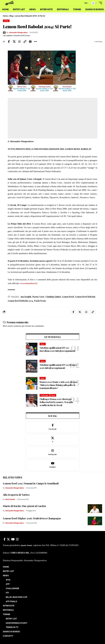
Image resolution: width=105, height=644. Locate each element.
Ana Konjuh (26, 297)
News (43, 344)
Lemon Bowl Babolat (85, 297)
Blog (11, 16)
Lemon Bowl (68, 297)
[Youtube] (53, 465)
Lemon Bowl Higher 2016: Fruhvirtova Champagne (32, 518)
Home (5, 16)
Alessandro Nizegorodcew (18, 32)
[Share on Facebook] (9, 42)
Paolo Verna (40, 301)
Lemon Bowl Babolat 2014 (20, 301)
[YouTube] (13, 539)
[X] (53, 440)
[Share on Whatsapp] (19, 42)
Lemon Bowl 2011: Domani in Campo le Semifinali (31, 483)
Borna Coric (38, 297)
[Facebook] (53, 427)
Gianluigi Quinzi (53, 297)
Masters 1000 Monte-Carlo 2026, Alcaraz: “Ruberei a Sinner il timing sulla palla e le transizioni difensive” (59, 385)
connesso (17, 326)
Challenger (45, 395)
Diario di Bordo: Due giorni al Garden (24, 506)
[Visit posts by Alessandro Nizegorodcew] (4, 33)
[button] (81, 3)
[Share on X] (14, 42)
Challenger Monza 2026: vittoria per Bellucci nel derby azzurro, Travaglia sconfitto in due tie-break (56, 402)
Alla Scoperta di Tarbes (16, 495)
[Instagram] (53, 452)
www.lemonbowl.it (29, 283)
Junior (6, 21)
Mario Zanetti (10, 499)
